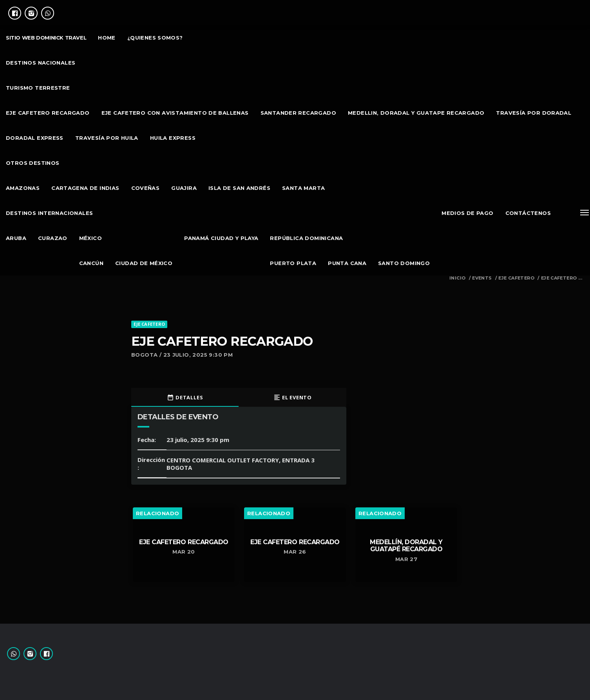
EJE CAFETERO (516, 278)
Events (482, 278)
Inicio (457, 278)
